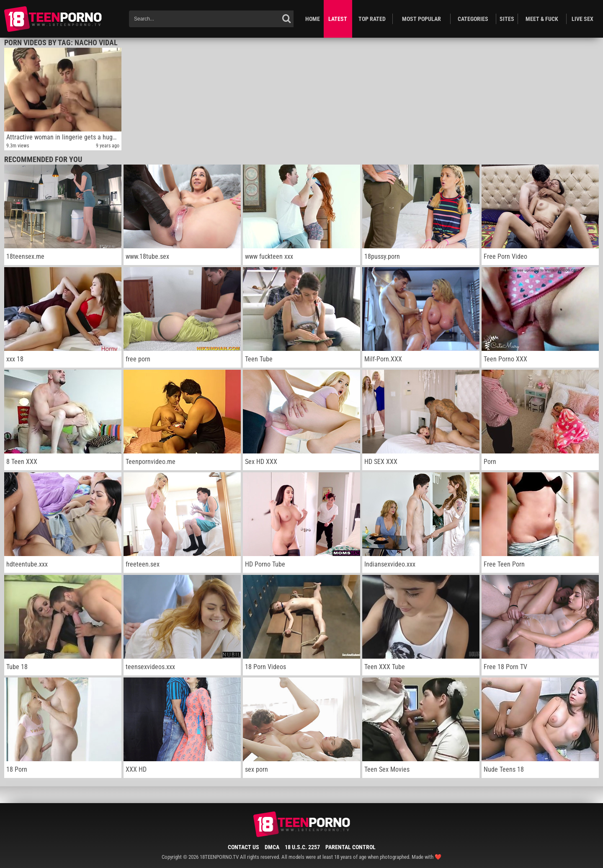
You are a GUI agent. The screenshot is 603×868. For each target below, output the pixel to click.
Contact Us (244, 847)
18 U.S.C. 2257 (302, 847)
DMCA (272, 847)
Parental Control (350, 847)
